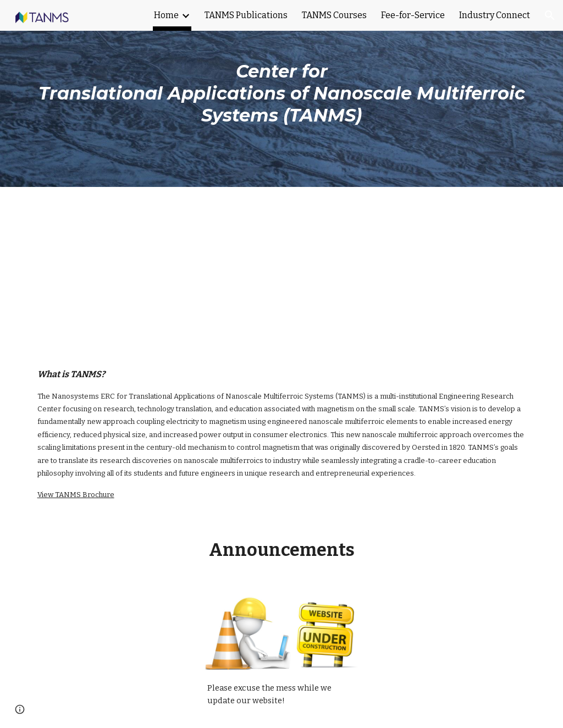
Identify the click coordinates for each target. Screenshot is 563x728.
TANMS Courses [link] (334, 15)
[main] (282, 93)
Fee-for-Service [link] (413, 15)
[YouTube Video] (282, 268)
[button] (550, 15)
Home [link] (166, 15)
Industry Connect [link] (495, 15)
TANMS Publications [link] (246, 15)
